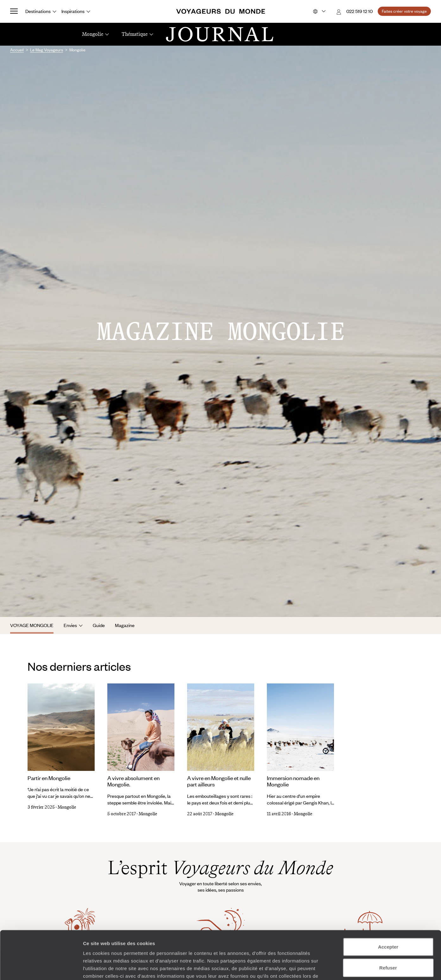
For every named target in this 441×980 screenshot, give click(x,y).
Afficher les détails (349, 967)
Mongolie (67, 807)
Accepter (388, 905)
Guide (99, 625)
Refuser (388, 926)
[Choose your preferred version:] (319, 11)
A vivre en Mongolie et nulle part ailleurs (219, 781)
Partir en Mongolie (49, 778)
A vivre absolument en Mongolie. (133, 781)
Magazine (125, 625)
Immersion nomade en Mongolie (293, 781)
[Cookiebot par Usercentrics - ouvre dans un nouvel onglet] (41, 968)
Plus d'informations (184, 942)
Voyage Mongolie (32, 625)
